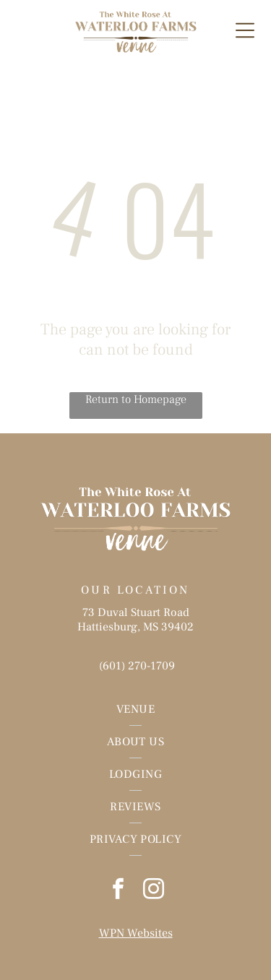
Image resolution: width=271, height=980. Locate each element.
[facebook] (118, 891)
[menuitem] (135, 710)
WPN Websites (136, 933)
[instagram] (153, 891)
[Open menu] (245, 30)
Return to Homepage (136, 399)
